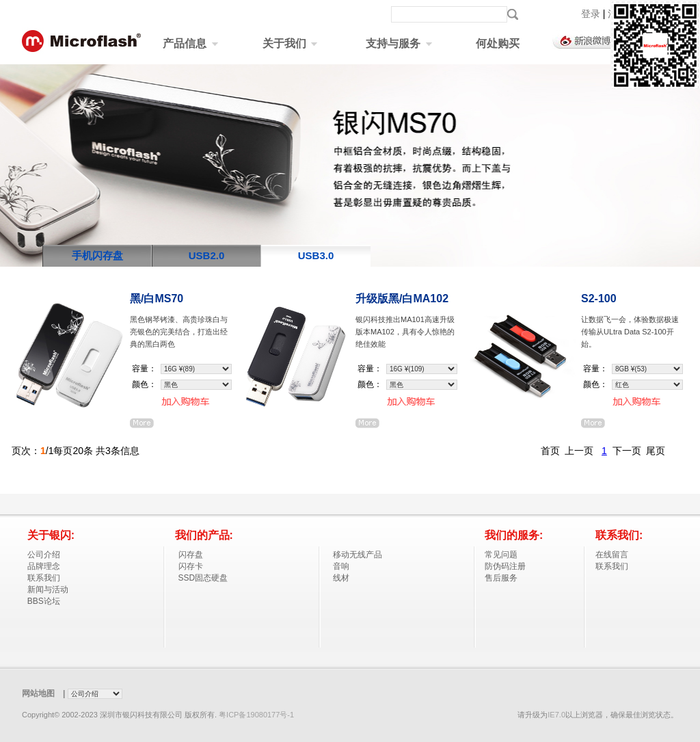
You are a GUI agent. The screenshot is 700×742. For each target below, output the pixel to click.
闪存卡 (191, 566)
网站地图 (38, 693)
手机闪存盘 (97, 255)
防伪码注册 (505, 566)
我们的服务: (514, 535)
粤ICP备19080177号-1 (256, 715)
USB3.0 (316, 255)
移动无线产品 (358, 555)
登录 (592, 14)
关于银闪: (51, 535)
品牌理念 (44, 566)
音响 (341, 566)
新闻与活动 (48, 589)
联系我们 (44, 578)
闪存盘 (191, 555)
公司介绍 (44, 555)
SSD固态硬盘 (203, 578)
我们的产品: (204, 535)
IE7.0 (556, 715)
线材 (341, 578)
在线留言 (612, 555)
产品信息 (190, 43)
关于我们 (290, 43)
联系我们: (619, 535)
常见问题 (501, 555)
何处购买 (498, 43)
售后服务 (501, 578)
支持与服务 (399, 43)
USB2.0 (207, 255)
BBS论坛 (44, 601)
